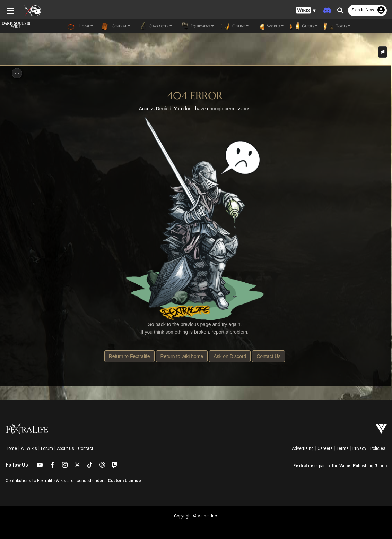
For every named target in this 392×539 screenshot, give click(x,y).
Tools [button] (337, 26)
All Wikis (29, 448)
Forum (47, 448)
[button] (306, 11)
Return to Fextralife (129, 356)
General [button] (115, 26)
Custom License (124, 481)
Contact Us (268, 356)
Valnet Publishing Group (363, 466)
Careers (325, 448)
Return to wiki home (182, 356)
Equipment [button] (197, 26)
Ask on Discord (230, 356)
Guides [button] (304, 26)
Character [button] (155, 26)
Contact (86, 448)
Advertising (303, 448)
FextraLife (303, 466)
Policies (378, 448)
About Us (66, 448)
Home (11, 448)
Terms (343, 448)
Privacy (359, 448)
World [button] (269, 26)
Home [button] (80, 26)
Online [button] (235, 26)
